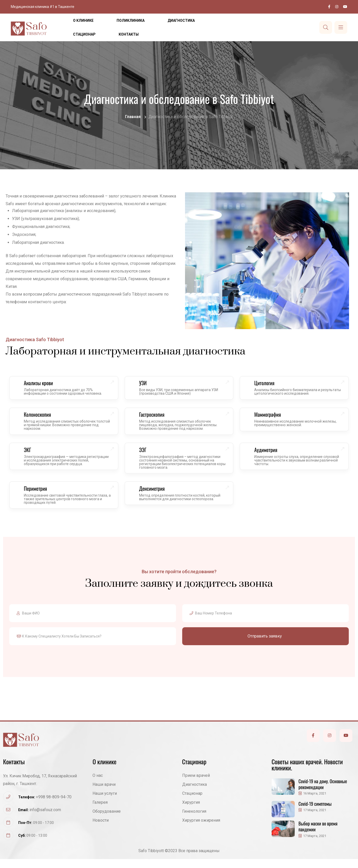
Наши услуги (105, 802)
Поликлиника (131, 20)
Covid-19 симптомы (315, 813)
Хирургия (191, 811)
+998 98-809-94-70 (54, 806)
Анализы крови (41, 384)
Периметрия (38, 496)
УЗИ (146, 384)
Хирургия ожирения (201, 829)
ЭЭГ (145, 455)
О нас (98, 784)
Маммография (270, 418)
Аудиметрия (268, 455)
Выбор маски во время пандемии (318, 835)
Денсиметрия (155, 496)
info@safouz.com (45, 819)
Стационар (84, 34)
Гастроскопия (154, 418)
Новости (101, 829)
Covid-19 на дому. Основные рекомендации (323, 793)
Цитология (267, 384)
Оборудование (107, 820)
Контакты (129, 34)
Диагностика (181, 20)
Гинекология (194, 820)
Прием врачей (196, 784)
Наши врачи (104, 793)
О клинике (83, 20)
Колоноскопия (40, 418)
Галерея (100, 811)
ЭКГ (30, 455)
